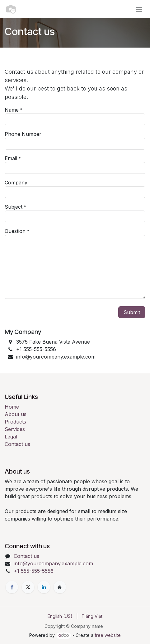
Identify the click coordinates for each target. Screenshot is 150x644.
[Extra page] (60, 587)
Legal (11, 437)
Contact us (17, 444)
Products (15, 422)
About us (16, 414)
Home (12, 407)
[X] (28, 587)
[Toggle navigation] (139, 9)
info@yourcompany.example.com (53, 563)
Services (15, 429)
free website (108, 635)
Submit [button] (132, 312)
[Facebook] (12, 587)
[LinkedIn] (44, 587)
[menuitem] (60, 616)
